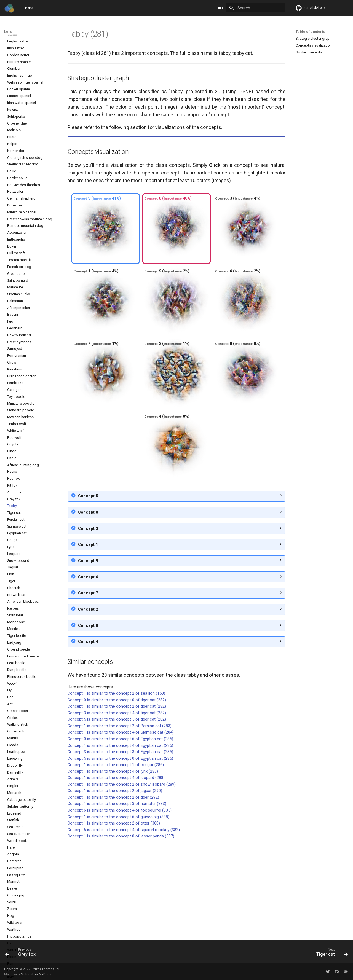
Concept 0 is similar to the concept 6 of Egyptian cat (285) (120, 833)
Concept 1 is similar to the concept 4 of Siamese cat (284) (121, 827)
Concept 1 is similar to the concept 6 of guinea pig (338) (118, 911)
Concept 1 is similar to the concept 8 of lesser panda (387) (121, 931)
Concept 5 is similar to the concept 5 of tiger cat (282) (117, 814)
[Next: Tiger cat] (330, 953)
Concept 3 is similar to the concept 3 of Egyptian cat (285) (120, 846)
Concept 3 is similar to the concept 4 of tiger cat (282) (117, 807)
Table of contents (310, 32)
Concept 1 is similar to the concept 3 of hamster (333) (117, 898)
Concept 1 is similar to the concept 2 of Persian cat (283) (120, 820)
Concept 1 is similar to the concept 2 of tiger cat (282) (117, 801)
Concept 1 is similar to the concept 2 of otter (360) (114, 918)
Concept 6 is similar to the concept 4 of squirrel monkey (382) (124, 924)
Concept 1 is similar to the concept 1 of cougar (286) (116, 859)
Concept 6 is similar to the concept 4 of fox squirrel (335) (120, 905)
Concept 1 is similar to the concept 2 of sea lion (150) (116, 788)
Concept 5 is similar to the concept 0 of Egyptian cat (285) (120, 853)
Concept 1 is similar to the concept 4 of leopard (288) (116, 872)
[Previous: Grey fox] (22, 953)
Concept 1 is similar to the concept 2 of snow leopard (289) (122, 879)
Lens (8, 32)
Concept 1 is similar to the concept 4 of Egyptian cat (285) (120, 840)
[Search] (256, 8)
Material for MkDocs (36, 974)
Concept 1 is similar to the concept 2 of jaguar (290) (115, 885)
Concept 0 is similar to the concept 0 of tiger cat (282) (117, 794)
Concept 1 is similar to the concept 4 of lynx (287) (113, 866)
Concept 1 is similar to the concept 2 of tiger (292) (113, 892)
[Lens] (9, 8)
